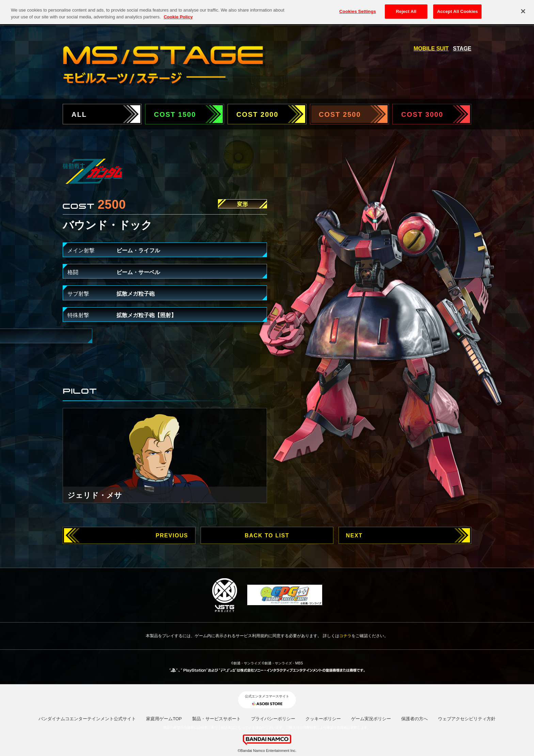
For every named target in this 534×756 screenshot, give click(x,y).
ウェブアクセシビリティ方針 (467, 719)
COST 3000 (422, 114)
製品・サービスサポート (216, 719)
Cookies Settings (358, 8)
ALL (79, 114)
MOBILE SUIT (431, 49)
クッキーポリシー (323, 719)
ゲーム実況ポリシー (371, 719)
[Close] (523, 8)
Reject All (406, 8)
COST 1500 (175, 114)
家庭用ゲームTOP (164, 719)
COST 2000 (257, 114)
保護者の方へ (414, 719)
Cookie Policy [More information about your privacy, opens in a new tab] (178, 13)
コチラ (345, 636)
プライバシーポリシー (273, 719)
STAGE (462, 49)
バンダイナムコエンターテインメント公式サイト (87, 719)
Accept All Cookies (457, 8)
